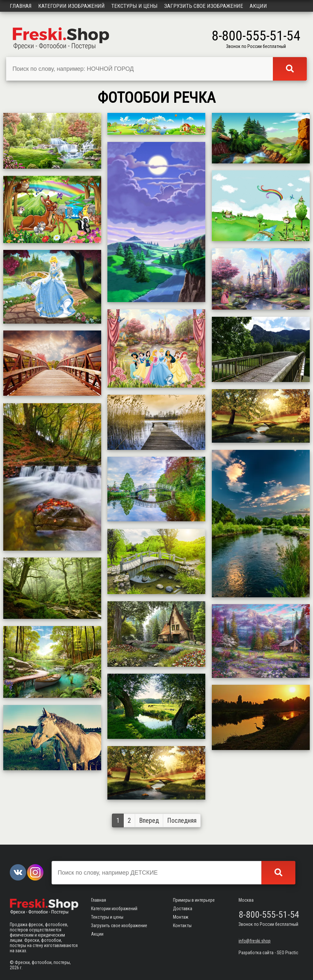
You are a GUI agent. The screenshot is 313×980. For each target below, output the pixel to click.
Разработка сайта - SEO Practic (268, 953)
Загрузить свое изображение (204, 6)
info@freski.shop (255, 941)
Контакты (182, 926)
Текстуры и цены (134, 6)
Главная (21, 6)
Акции (258, 6)
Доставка (183, 909)
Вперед (149, 820)
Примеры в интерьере (194, 900)
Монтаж (181, 917)
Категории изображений (71, 6)
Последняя (182, 820)
